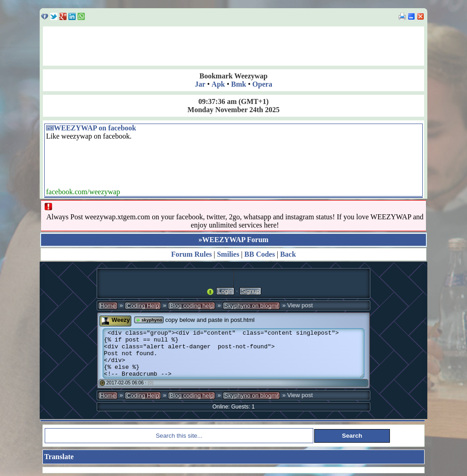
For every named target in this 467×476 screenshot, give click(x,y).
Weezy (121, 320)
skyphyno (149, 320)
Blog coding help (192, 306)
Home (108, 306)
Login (225, 291)
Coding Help (143, 306)
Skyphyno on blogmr (252, 306)
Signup (250, 291)
